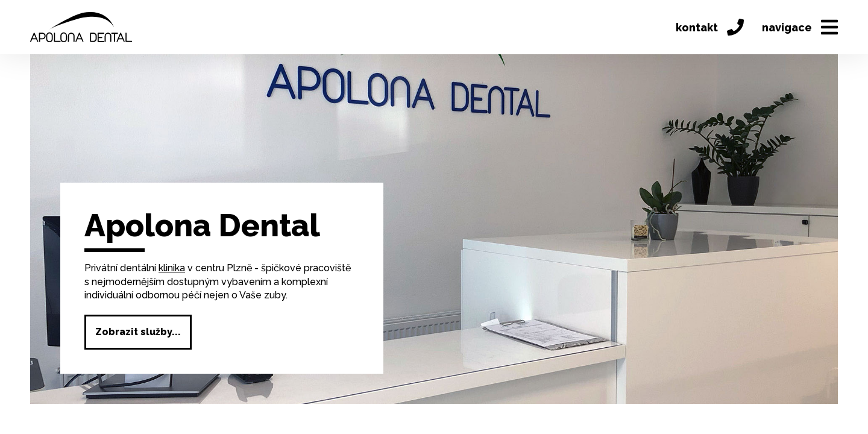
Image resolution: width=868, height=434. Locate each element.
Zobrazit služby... (138, 332)
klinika (172, 268)
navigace (800, 27)
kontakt (710, 27)
